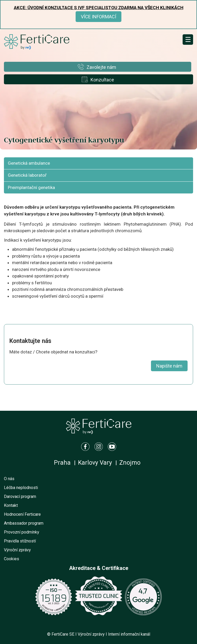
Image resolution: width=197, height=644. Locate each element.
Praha (62, 463)
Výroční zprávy (17, 550)
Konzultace (102, 80)
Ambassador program (24, 523)
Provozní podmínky (22, 532)
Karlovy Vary (95, 463)
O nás (9, 479)
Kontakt (11, 505)
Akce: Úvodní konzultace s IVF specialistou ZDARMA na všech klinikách (99, 8)
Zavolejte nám (101, 67)
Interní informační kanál (129, 634)
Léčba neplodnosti (21, 488)
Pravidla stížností (20, 541)
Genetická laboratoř (27, 175)
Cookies (12, 559)
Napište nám (169, 366)
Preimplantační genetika (31, 187)
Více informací (98, 17)
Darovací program (20, 496)
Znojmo (130, 463)
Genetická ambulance (29, 163)
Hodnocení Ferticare (22, 514)
